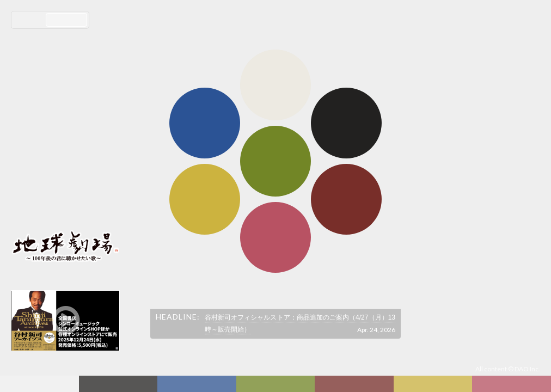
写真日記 (435, 384)
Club (513, 384)
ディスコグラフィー (197, 384)
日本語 (30, 20)
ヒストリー (277, 384)
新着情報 (120, 384)
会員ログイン (46, 208)
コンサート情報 (44, 172)
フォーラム (41, 384)
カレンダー (356, 384)
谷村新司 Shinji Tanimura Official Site (65, 118)
